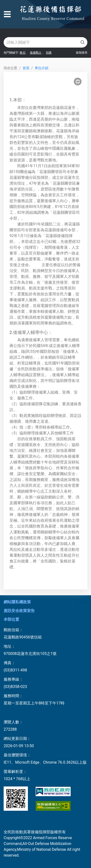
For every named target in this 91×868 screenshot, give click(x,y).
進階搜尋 (82, 53)
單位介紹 (41, 68)
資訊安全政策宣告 (19, 611)
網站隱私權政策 (17, 602)
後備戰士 (36, 53)
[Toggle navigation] (7, 14)
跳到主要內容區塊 (19, 8)
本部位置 (11, 619)
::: (5, 61)
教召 (23, 53)
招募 (49, 53)
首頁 (26, 68)
